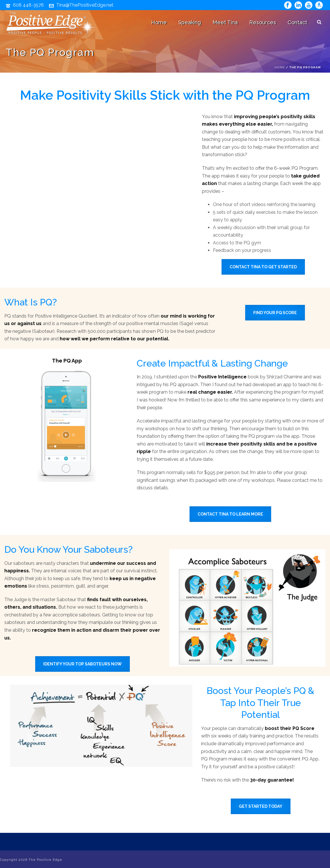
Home (159, 22)
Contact (297, 22)
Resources (263, 22)
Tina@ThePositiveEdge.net (85, 5)
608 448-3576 (28, 5)
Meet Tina (225, 22)
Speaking (190, 22)
